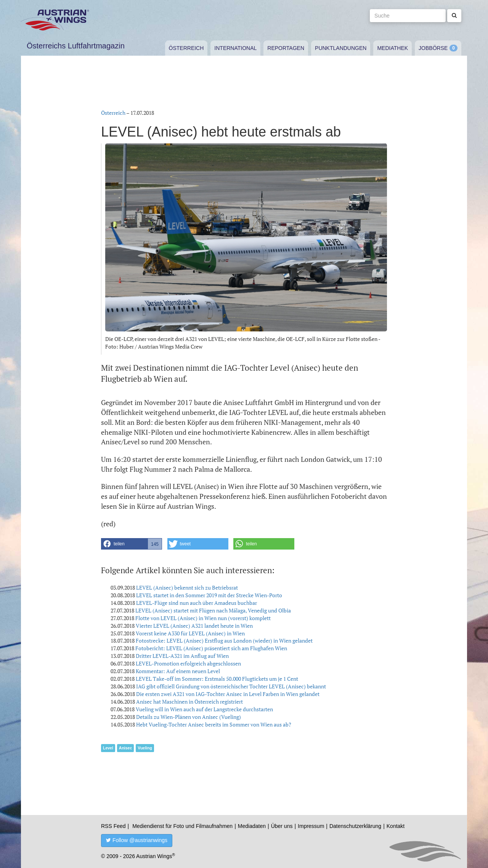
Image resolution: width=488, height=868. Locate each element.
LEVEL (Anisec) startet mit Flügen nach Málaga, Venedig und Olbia (213, 610)
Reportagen (286, 48)
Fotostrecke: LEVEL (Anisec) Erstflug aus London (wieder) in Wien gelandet (224, 641)
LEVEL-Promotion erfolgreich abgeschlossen (188, 663)
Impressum (311, 826)
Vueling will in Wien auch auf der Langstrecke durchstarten (204, 709)
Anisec (125, 748)
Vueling (145, 748)
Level (108, 748)
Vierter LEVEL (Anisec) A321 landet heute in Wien (194, 626)
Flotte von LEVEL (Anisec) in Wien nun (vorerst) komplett (203, 618)
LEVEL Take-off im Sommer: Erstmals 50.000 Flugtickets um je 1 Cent (217, 679)
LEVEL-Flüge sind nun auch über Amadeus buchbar (197, 603)
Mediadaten (252, 826)
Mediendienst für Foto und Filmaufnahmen (182, 826)
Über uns (282, 826)
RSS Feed (113, 826)
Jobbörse (433, 48)
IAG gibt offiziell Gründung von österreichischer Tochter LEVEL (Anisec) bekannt (231, 686)
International (235, 48)
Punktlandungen (341, 48)
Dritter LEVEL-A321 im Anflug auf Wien (182, 656)
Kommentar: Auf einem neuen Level (178, 671)
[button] (132, 544)
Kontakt (396, 826)
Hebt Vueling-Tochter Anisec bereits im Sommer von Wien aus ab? (214, 724)
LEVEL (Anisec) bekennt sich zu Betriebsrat (187, 588)
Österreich (186, 48)
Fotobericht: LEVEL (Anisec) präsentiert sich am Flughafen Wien (211, 648)
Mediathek (392, 48)
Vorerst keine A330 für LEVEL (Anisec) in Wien (190, 633)
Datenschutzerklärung (355, 826)
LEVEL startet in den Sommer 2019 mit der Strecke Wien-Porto (209, 595)
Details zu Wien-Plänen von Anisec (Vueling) (189, 717)
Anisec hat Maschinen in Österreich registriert (189, 702)
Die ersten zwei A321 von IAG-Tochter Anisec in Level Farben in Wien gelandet (228, 694)
